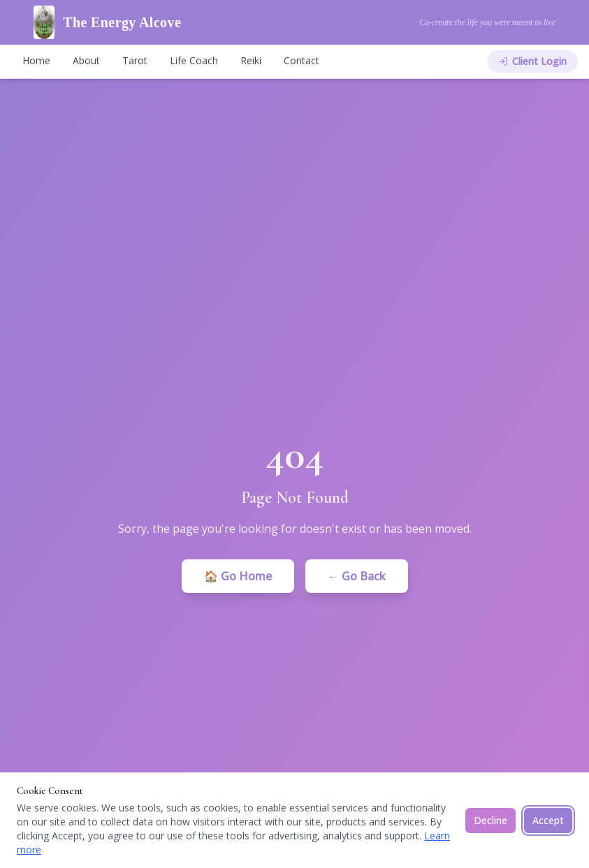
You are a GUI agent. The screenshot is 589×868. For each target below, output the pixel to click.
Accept (548, 820)
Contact (301, 60)
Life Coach (194, 60)
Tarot (135, 60)
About (86, 60)
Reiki (251, 60)
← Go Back (357, 576)
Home (36, 60)
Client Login (532, 61)
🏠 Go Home (238, 576)
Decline (490, 820)
